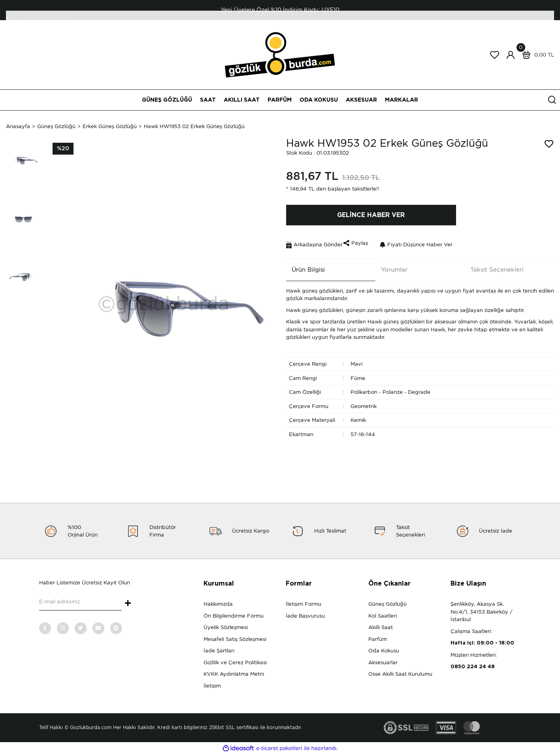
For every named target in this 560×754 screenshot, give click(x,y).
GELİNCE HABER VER (371, 215)
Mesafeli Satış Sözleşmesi (235, 639)
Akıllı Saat (381, 627)
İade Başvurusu (305, 616)
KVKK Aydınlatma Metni (234, 674)
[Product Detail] (63, 149)
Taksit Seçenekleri (491, 266)
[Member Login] (511, 55)
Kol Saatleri (383, 616)
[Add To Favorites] (549, 144)
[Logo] (280, 54)
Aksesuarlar (383, 662)
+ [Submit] (128, 604)
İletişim (212, 686)
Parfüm (378, 639)
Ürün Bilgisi (303, 266)
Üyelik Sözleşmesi (226, 627)
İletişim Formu (304, 604)
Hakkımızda (218, 604)
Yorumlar (389, 266)
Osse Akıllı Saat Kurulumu (400, 674)
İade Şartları (219, 651)
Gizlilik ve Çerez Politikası (235, 662)
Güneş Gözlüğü (387, 604)
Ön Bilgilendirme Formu (234, 616)
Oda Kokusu (384, 651)
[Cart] (536, 55)
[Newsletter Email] (80, 603)
